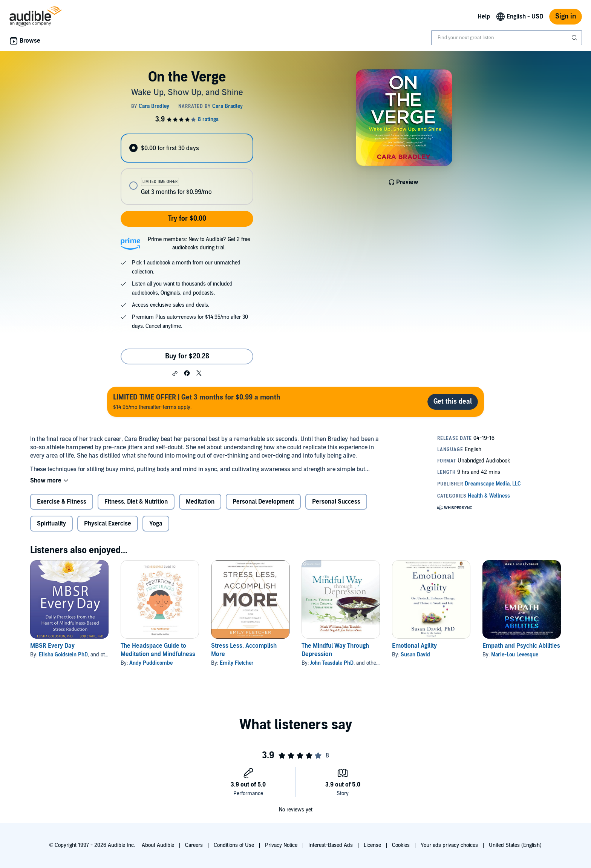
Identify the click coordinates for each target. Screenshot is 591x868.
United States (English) (515, 845)
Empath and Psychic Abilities (521, 646)
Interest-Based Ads (331, 845)
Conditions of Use (234, 845)
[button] (175, 373)
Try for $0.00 (187, 219)
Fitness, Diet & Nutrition (136, 502)
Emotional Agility (414, 646)
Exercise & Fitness (62, 502)
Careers (194, 845)
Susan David (415, 655)
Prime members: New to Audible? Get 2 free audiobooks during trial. (199, 244)
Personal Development (263, 502)
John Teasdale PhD (332, 663)
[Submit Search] (575, 38)
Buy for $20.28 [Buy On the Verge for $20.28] (187, 356)
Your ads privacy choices (449, 845)
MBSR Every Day (52, 646)
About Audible (158, 845)
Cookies (401, 845)
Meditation (200, 502)
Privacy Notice (281, 845)
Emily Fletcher (237, 663)
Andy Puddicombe (151, 663)
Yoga (156, 524)
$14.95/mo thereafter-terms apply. (197, 402)
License (372, 845)
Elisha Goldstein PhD (63, 655)
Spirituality (51, 524)
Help (484, 17)
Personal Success (336, 502)
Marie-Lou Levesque (515, 655)
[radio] (187, 148)
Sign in (566, 16)
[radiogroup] (187, 169)
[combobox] (507, 38)
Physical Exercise (108, 524)
